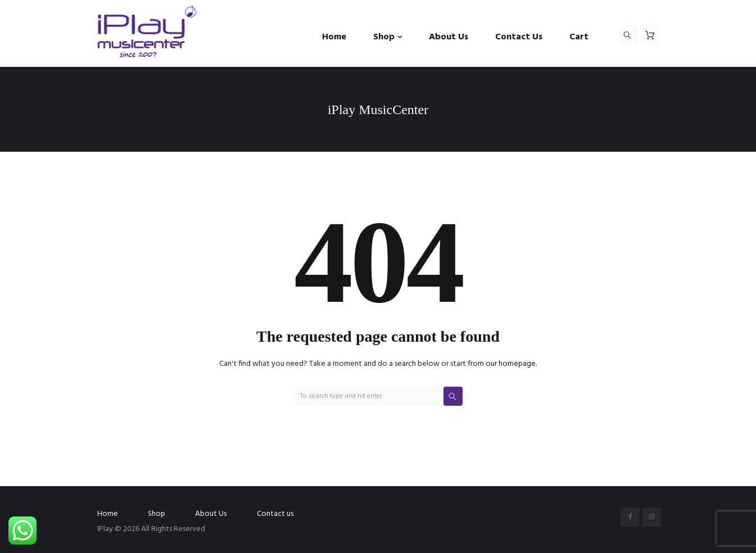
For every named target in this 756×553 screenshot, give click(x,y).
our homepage (511, 364)
